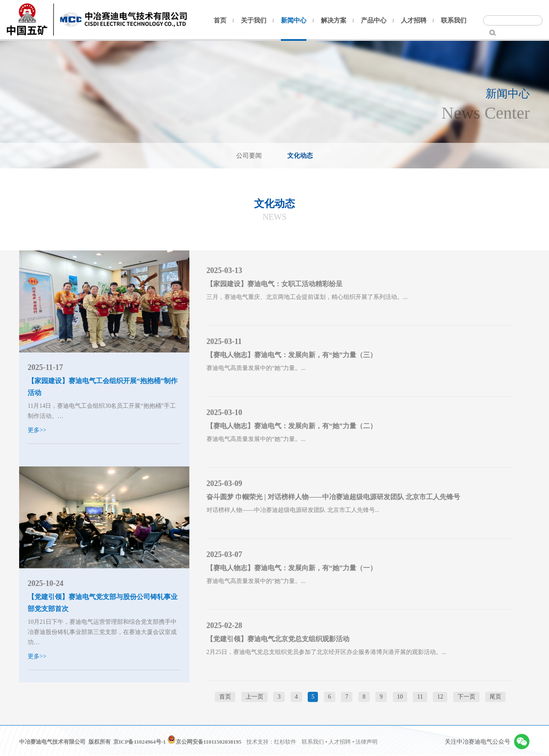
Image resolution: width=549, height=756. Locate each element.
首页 (220, 20)
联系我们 (454, 20)
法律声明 (366, 742)
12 (440, 697)
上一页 (254, 697)
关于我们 (254, 20)
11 (420, 697)
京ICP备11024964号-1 (140, 742)
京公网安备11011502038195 (204, 742)
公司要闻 (249, 156)
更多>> (37, 430)
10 (400, 697)
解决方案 (334, 20)
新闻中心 (294, 20)
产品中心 (374, 20)
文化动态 (300, 156)
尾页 (495, 697)
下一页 (466, 697)
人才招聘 (414, 20)
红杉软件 (285, 742)
